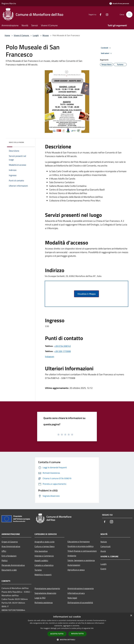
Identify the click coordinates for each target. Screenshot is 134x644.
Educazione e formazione (79, 542)
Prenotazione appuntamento (47, 588)
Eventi (103, 569)
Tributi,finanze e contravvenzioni (82, 551)
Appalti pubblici (41, 560)
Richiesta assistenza (44, 602)
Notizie (104, 542)
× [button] (131, 616)
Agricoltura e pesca (76, 570)
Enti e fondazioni (9, 556)
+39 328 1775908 (62, 351)
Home (7, 35)
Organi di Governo (10, 542)
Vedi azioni (107, 53)
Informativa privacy (76, 593)
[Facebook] (99, 14)
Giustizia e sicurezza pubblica (80, 546)
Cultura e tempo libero (44, 546)
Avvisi (103, 551)
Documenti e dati (9, 570)
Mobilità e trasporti (43, 575)
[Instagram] (106, 14)
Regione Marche (9, 3)
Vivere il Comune (22, 35)
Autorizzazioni (74, 565)
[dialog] (67, 628)
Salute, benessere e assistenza (81, 560)
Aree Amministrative (11, 546)
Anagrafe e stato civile (44, 542)
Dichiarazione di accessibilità (80, 602)
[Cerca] (129, 14)
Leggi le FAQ (40, 598)
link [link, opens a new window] (92, 628)
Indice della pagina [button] (16, 142)
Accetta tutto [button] (57, 634)
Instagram (50, 356)
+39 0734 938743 (62, 346)
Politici (5, 560)
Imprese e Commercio (44, 556)
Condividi (106, 48)
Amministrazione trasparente (81, 588)
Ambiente (72, 556)
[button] (67, 640)
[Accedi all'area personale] (119, 3)
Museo (46, 35)
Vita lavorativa (41, 551)
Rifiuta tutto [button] (78, 634)
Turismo (38, 570)
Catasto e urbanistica (44, 565)
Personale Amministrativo (13, 565)
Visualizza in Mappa (86, 294)
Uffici (4, 551)
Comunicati (106, 546)
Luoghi (36, 35)
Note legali (72, 598)
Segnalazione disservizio (45, 593)
